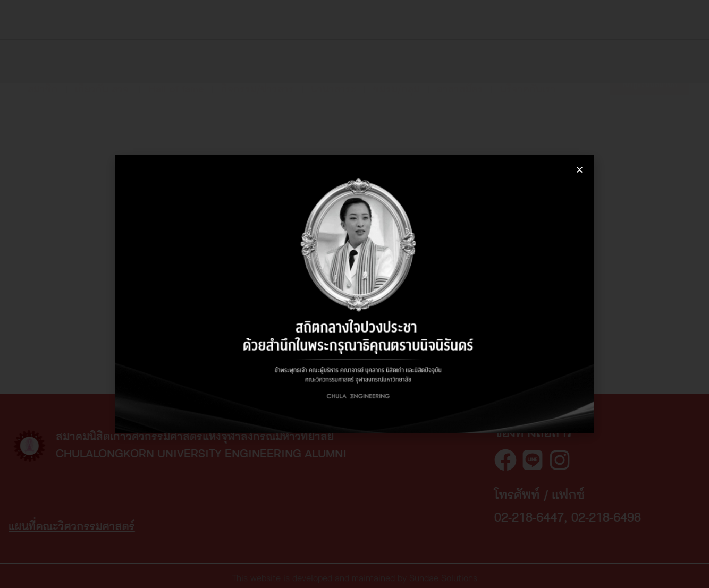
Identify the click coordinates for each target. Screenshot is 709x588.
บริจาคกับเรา (528, 80)
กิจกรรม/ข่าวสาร (258, 80)
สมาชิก (43, 80)
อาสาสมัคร (460, 80)
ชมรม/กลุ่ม (396, 80)
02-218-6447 (616, 518)
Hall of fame (176, 80)
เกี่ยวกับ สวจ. (103, 80)
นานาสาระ (334, 80)
